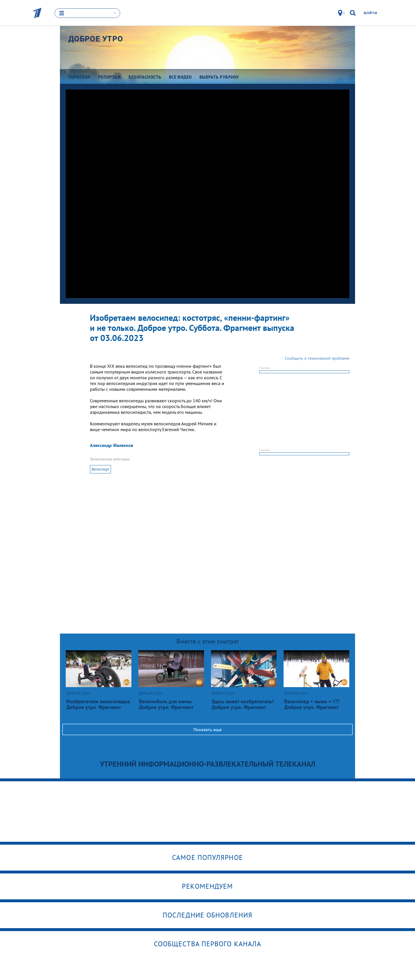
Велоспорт (100, 469)
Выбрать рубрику (219, 77)
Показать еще (207, 729)
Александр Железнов (112, 445)
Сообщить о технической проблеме (317, 358)
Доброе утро (96, 39)
